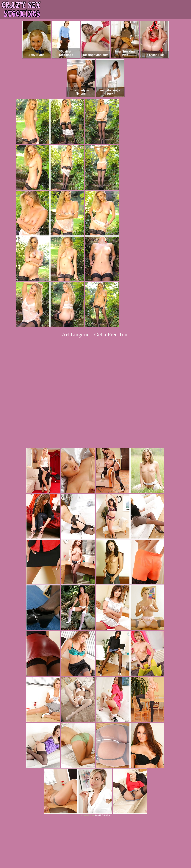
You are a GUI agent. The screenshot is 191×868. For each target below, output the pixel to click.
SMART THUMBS (102, 765)
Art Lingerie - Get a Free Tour (95, 334)
